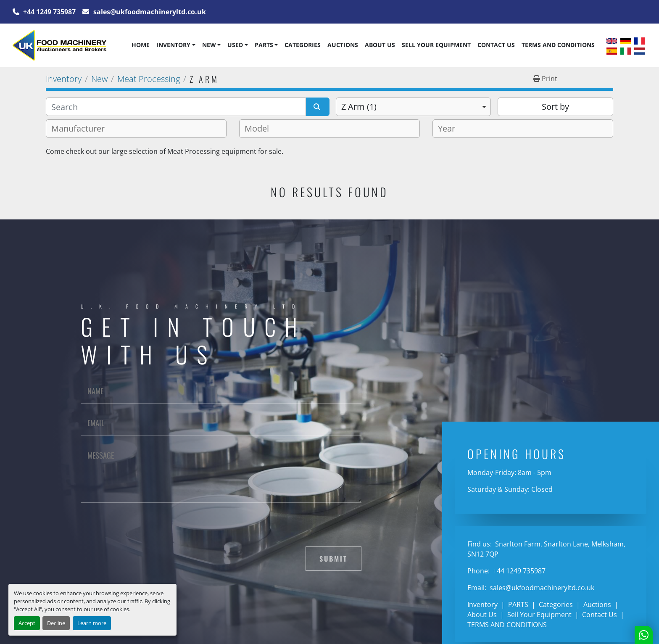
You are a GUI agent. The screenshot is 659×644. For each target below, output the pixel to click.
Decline (56, 623)
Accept (27, 623)
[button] (176, 45)
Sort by (555, 107)
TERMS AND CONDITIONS (558, 45)
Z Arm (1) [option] (359, 107)
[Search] (176, 107)
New (209, 45)
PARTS (264, 45)
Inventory (173, 45)
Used (235, 45)
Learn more (92, 623)
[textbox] (81, 129)
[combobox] (413, 107)
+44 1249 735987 (49, 12)
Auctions (343, 45)
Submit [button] (333, 559)
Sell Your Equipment (436, 45)
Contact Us (496, 45)
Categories (303, 45)
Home (141, 45)
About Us (380, 45)
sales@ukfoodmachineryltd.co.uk (149, 12)
